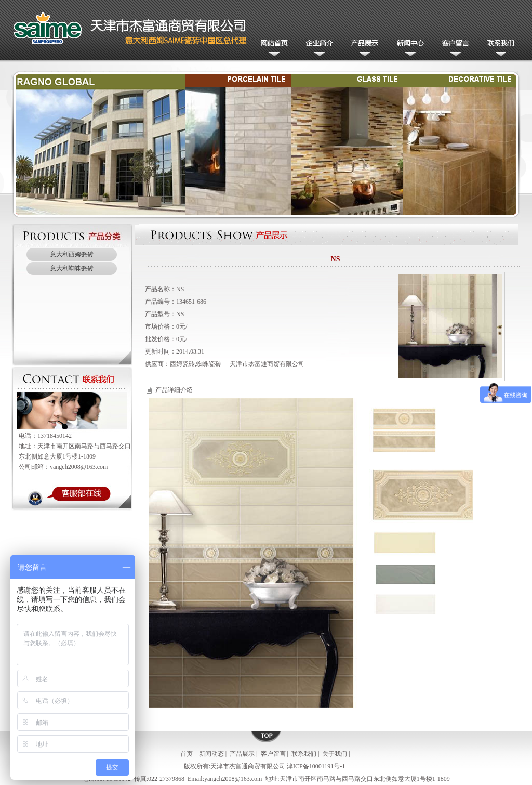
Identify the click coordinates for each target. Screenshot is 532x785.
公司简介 (318, 49)
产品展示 (363, 49)
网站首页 (272, 49)
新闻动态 (408, 49)
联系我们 (498, 49)
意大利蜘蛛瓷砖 (72, 268)
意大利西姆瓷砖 (72, 254)
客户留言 (453, 49)
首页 (187, 754)
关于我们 (335, 754)
